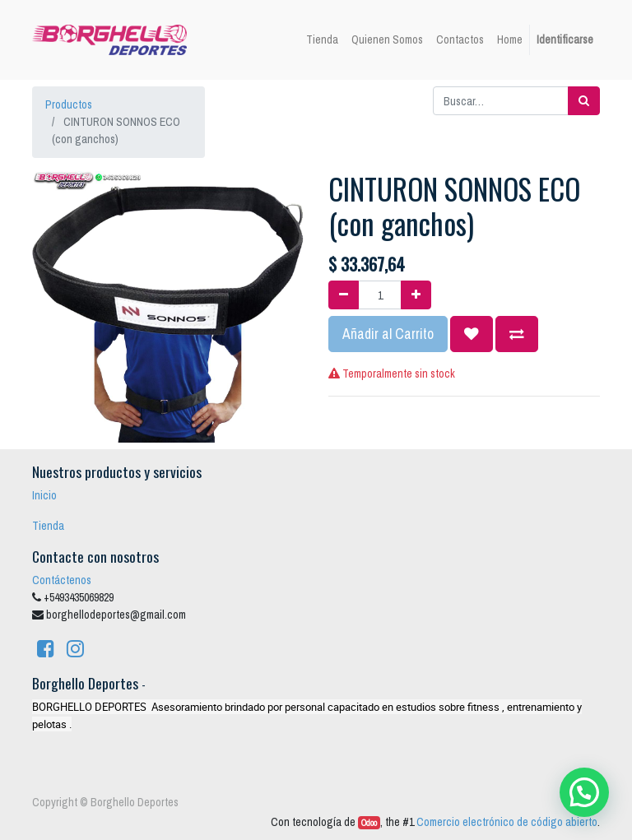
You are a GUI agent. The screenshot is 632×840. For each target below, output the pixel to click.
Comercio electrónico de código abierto (507, 822)
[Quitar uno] (344, 295)
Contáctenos (62, 580)
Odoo (369, 823)
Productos (69, 104)
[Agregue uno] (416, 295)
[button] (472, 334)
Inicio (44, 495)
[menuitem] (322, 40)
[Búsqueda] (584, 101)
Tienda (48, 526)
